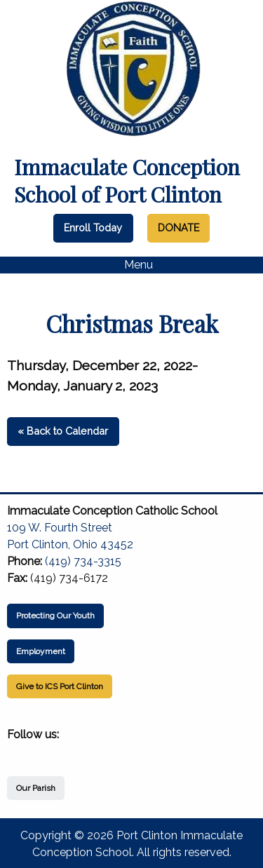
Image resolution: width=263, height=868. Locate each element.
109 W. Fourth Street (60, 528)
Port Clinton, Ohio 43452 (70, 544)
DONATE (178, 228)
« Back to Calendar (63, 431)
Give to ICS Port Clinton (60, 686)
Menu (131, 265)
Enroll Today (93, 228)
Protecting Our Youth (55, 616)
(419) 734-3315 (83, 561)
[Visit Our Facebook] (18, 751)
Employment (41, 651)
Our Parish (36, 788)
